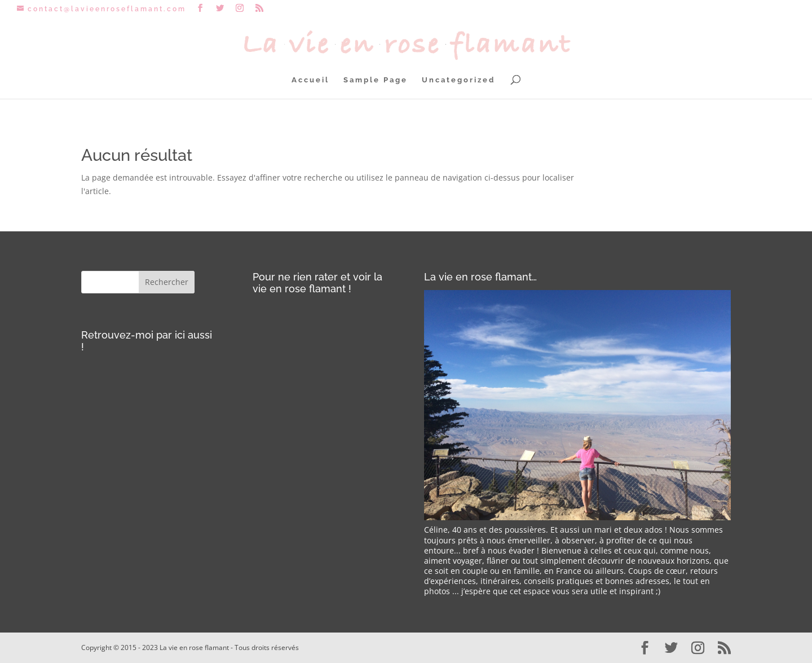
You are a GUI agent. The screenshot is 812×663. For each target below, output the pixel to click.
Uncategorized (458, 80)
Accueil (310, 80)
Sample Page (376, 80)
